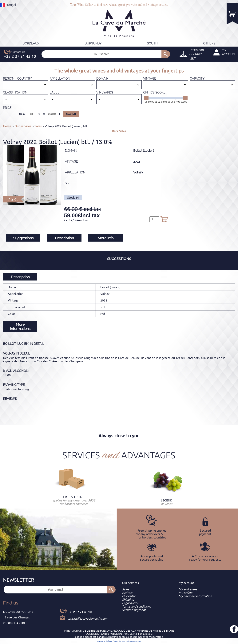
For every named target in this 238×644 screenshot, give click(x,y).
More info (106, 238)
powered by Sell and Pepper (107, 641)
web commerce (132, 641)
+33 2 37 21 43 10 (79, 612)
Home (7, 126)
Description (64, 238)
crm (140, 641)
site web (122, 641)
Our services (23, 126)
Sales (38, 126)
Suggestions (23, 238)
